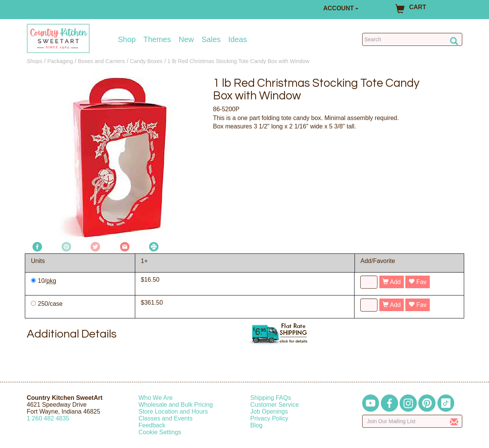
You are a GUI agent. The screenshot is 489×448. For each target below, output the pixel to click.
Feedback (152, 425)
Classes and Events (166, 418)
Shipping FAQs (271, 398)
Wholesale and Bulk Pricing (176, 405)
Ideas (238, 39)
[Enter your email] (412, 421)
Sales (211, 39)
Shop (127, 39)
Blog (256, 425)
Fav (417, 282)
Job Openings (269, 411)
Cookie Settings (160, 432)
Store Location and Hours (173, 411)
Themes (157, 39)
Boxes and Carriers (101, 61)
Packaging (60, 61)
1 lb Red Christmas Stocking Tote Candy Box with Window (238, 61)
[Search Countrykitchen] (412, 39)
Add (392, 282)
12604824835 (48, 418)
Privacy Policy (269, 418)
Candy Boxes (146, 61)
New (186, 39)
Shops (35, 61)
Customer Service (274, 405)
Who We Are (156, 398)
